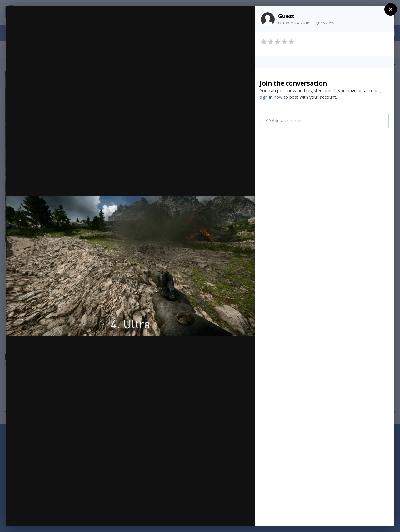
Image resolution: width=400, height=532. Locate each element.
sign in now (271, 97)
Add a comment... (287, 120)
